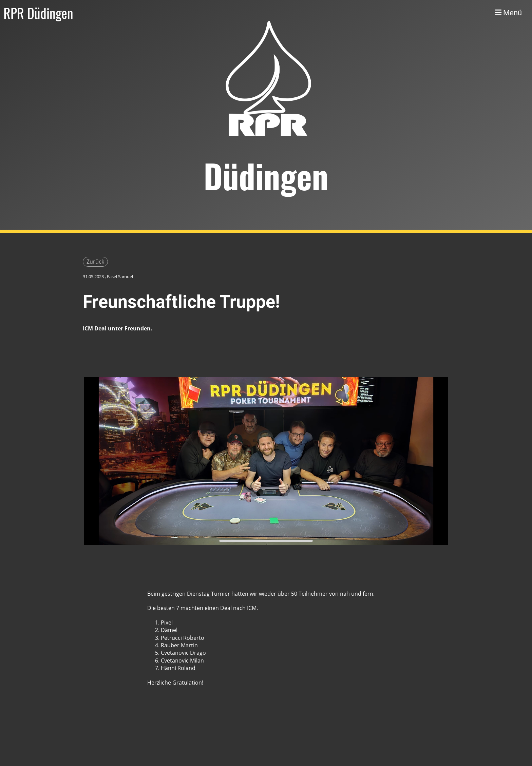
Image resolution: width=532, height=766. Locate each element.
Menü (508, 13)
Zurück (95, 262)
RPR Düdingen (38, 13)
